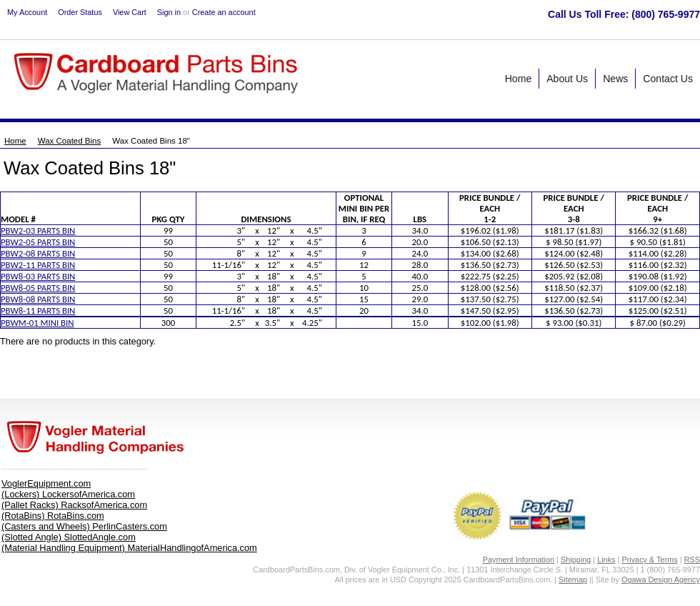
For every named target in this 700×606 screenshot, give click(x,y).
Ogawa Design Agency (661, 580)
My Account (27, 12)
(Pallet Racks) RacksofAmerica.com (74, 505)
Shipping (576, 560)
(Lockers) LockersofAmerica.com (68, 494)
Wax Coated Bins (70, 141)
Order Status (80, 12)
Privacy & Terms (649, 560)
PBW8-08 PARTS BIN (38, 299)
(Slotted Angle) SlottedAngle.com (69, 537)
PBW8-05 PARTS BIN (38, 288)
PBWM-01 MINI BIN (37, 323)
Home (15, 141)
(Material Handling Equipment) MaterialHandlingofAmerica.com (129, 548)
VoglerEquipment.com (46, 483)
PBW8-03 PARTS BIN (38, 276)
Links (606, 560)
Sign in (169, 12)
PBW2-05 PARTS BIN (38, 242)
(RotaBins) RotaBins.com (53, 516)
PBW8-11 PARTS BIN (38, 311)
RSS (692, 560)
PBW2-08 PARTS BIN (38, 253)
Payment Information (519, 560)
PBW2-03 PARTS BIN (38, 230)
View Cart (130, 12)
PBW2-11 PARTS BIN (38, 265)
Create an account (224, 12)
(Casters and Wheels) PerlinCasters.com (84, 526)
